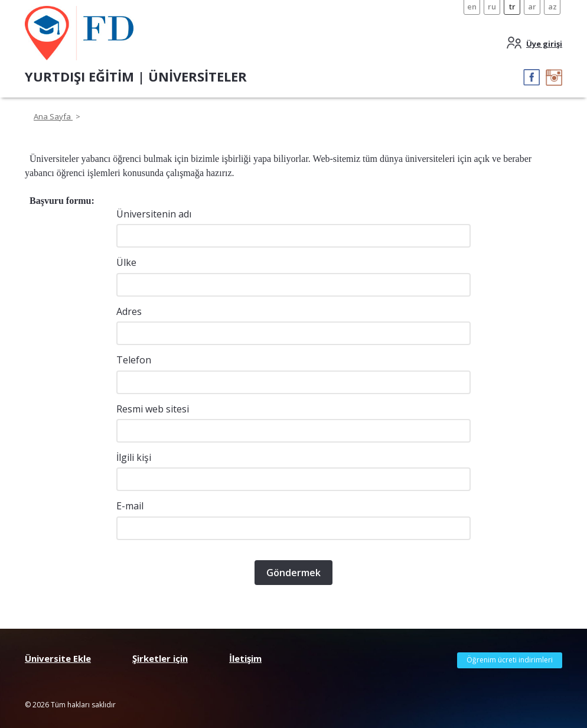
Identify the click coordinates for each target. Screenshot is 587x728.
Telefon (134, 360)
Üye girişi (544, 44)
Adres (129, 311)
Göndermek (293, 573)
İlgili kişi (134, 457)
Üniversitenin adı (154, 214)
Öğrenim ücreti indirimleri (510, 660)
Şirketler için (160, 658)
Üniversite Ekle (58, 658)
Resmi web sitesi (153, 409)
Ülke (126, 262)
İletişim (245, 658)
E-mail (130, 506)
